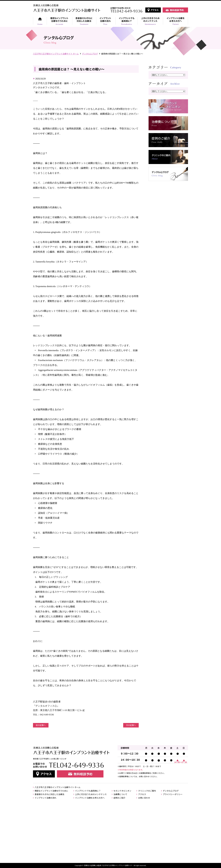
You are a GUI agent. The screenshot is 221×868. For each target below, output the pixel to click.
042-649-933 (46, 715)
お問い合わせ (144, 798)
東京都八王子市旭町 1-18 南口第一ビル (61, 710)
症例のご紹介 (119, 798)
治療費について (120, 794)
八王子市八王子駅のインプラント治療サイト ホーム (58, 787)
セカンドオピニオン (122, 791)
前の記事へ (41, 725)
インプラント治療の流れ (46, 798)
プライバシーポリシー (173, 794)
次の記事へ (131, 725)
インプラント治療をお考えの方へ (90, 798)
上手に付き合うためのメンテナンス (91, 794)
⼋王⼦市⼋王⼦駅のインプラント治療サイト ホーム (56, 54)
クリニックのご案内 (147, 791)
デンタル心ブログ (90, 54)
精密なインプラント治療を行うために (51, 791)
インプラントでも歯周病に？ (88, 791)
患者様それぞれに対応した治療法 (49, 794)
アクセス (142, 794)
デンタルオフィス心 (46, 706)
